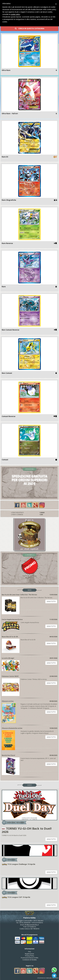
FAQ (30, 952)
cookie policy (15, 14)
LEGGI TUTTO (51, 601)
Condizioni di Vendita (29, 960)
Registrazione (29, 954)
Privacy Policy (30, 956)
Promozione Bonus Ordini (30, 958)
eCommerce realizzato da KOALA (48, 978)
